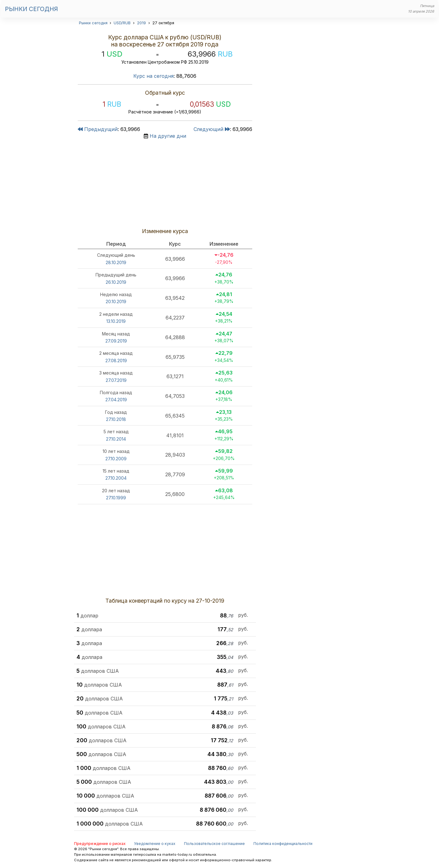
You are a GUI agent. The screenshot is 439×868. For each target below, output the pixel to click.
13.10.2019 (116, 321)
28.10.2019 (116, 262)
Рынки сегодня (31, 9)
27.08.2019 (116, 361)
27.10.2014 (116, 439)
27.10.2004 (116, 478)
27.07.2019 (116, 380)
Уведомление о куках (155, 844)
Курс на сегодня (153, 76)
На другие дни (168, 136)
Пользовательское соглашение (214, 844)
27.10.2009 (116, 459)
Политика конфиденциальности (283, 844)
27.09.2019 (116, 341)
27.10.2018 (116, 419)
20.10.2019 (116, 301)
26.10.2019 (116, 282)
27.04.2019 (116, 400)
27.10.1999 (116, 498)
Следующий (212, 129)
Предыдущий (98, 129)
